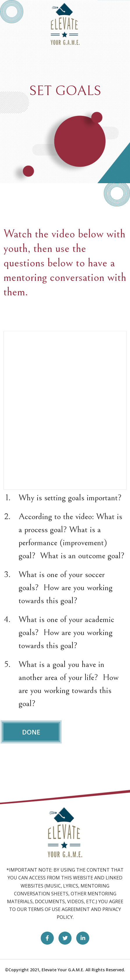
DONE (31, 732)
